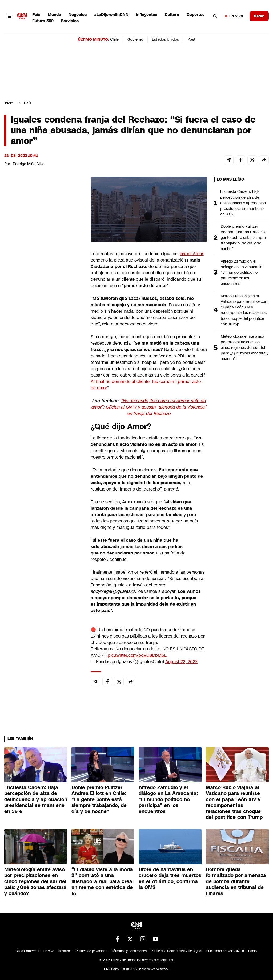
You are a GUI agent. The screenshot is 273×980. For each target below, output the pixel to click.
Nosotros (65, 951)
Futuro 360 (43, 21)
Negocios (78, 15)
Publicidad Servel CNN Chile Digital (176, 951)
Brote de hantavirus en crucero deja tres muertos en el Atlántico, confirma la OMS (170, 879)
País (36, 15)
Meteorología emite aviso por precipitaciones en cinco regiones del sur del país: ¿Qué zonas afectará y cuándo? (245, 348)
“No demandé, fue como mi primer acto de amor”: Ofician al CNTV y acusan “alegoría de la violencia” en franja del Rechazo (149, 407)
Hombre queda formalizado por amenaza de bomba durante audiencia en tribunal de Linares (236, 881)
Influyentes (147, 15)
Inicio (9, 103)
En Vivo (234, 16)
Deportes (196, 15)
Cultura (172, 15)
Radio (259, 16)
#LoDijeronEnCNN (111, 15)
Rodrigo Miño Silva (29, 164)
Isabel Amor (191, 254)
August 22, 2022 (181, 662)
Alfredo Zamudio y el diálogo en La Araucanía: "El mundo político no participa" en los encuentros (242, 272)
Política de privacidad (92, 951)
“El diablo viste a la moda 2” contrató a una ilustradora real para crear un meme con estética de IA (103, 881)
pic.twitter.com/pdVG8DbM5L (137, 655)
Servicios (70, 21)
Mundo (54, 15)
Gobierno (135, 39)
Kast (192, 39)
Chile (114, 39)
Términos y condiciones (129, 951)
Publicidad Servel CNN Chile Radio (232, 951)
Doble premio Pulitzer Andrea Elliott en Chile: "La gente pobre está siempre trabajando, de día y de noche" (244, 238)
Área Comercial (28, 951)
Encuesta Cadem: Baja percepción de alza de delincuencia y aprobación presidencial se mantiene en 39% (243, 203)
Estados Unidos (165, 39)
